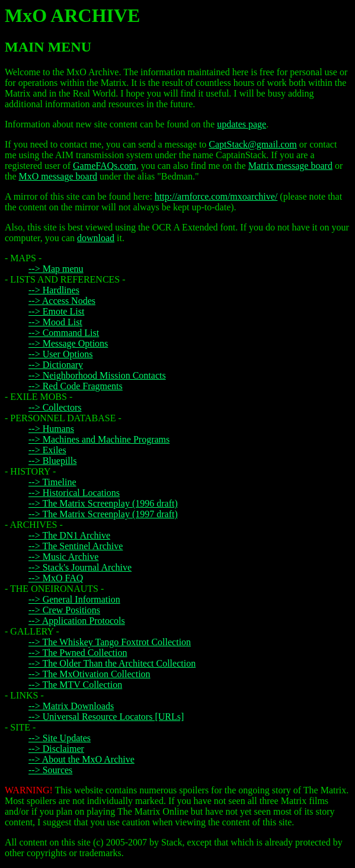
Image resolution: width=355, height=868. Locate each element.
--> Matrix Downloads (71, 706)
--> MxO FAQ (56, 578)
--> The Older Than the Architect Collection (112, 663)
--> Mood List (55, 322)
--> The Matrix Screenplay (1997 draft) (103, 514)
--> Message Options (68, 343)
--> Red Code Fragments (76, 386)
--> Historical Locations (74, 493)
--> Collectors (55, 407)
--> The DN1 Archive (69, 535)
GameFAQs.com (105, 166)
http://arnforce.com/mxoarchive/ (216, 196)
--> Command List (64, 333)
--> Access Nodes (62, 301)
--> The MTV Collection (75, 685)
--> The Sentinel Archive (76, 546)
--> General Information (74, 599)
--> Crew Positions (64, 610)
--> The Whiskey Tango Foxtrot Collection (110, 642)
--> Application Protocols (77, 621)
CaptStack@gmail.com (252, 144)
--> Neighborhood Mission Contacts (97, 375)
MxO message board (58, 176)
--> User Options (61, 354)
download (96, 238)
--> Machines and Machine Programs (99, 439)
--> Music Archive (63, 557)
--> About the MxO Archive (81, 759)
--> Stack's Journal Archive (80, 567)
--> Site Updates (60, 738)
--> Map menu (56, 269)
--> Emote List (56, 311)
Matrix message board (290, 166)
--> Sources (50, 770)
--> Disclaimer (56, 749)
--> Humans (51, 429)
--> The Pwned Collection (78, 653)
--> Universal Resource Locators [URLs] (106, 717)
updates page (242, 124)
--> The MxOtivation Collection (89, 674)
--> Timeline (52, 482)
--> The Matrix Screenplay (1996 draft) (103, 503)
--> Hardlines (54, 290)
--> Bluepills (52, 461)
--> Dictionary (56, 365)
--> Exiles (47, 450)
